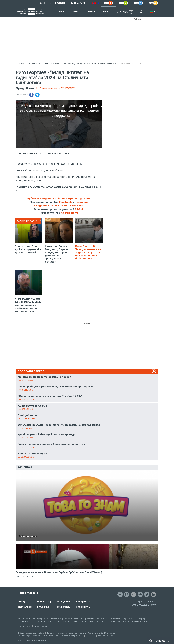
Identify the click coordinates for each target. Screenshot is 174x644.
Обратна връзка (69, 636)
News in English (25, 626)
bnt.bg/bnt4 (83, 607)
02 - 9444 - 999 (144, 605)
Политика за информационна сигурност (38, 636)
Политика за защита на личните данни (66, 633)
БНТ (43, 3)
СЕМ (81, 636)
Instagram (81, 202)
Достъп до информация (44, 621)
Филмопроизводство (37, 619)
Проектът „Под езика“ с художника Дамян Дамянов (89, 64)
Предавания (34, 64)
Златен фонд (57, 619)
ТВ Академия (24, 621)
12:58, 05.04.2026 (26, 576)
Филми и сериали (74, 619)
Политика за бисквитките (101, 633)
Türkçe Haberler (40, 626)
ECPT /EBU (90, 636)
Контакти (115, 619)
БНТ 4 (107, 12)
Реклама (138, 19)
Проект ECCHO (105, 636)
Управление (102, 619)
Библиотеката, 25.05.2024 (56, 88)
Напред (141, 619)
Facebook (65, 202)
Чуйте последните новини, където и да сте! (59, 199)
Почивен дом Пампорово (134, 621)
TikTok (79, 209)
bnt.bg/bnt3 (83, 602)
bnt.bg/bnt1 (63, 602)
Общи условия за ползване (31, 633)
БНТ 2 (77, 12)
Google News (70, 213)
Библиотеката (51, 64)
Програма (89, 619)
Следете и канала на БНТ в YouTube (59, 206)
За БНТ (21, 619)
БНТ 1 (62, 12)
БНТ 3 (92, 12)
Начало (21, 64)
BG (156, 12)
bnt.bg (22, 602)
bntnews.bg (25, 607)
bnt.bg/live (43, 607)
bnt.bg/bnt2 (63, 607)
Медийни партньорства (108, 621)
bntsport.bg (44, 602)
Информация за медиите (71, 621)
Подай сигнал (129, 619)
